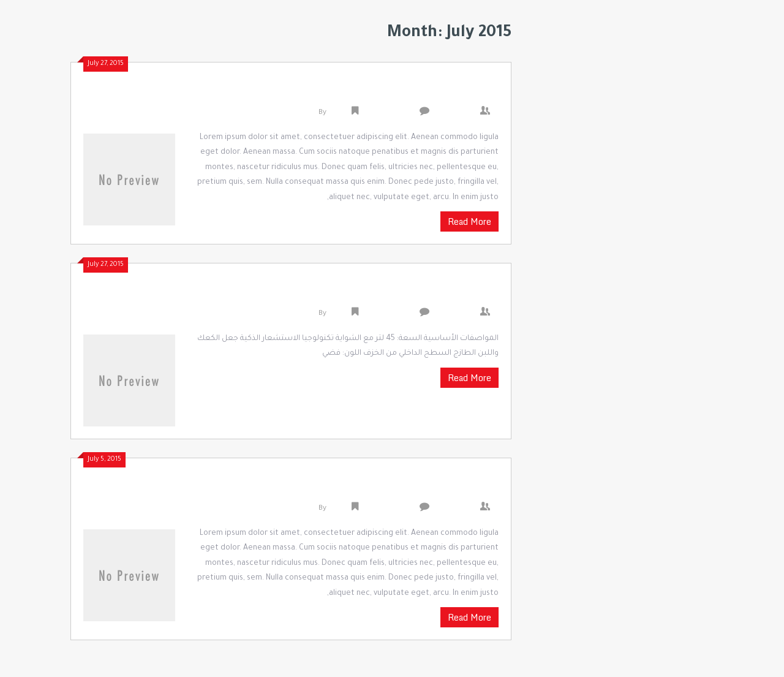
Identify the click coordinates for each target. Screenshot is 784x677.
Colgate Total (459, 93)
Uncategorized (388, 113)
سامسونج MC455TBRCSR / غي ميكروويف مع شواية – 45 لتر (325, 293)
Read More (469, 221)
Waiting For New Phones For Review (395, 488)
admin (339, 113)
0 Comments (458, 113)
